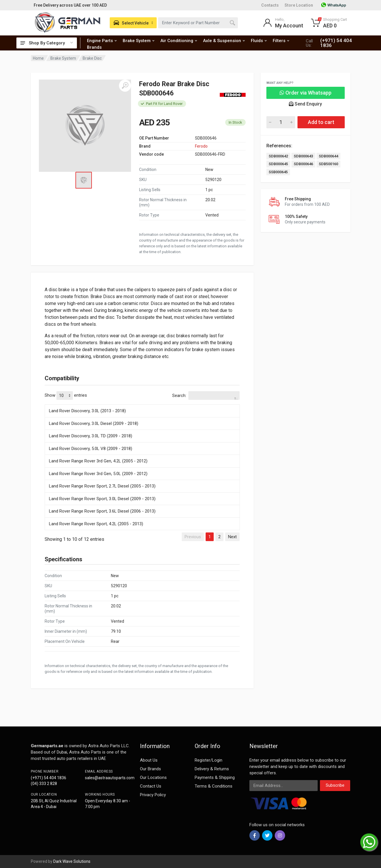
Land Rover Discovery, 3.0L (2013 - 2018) (87, 411)
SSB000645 (278, 172)
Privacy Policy (153, 795)
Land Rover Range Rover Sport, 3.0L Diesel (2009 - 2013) (102, 499)
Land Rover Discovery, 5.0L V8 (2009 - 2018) (91, 449)
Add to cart (321, 122)
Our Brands (150, 769)
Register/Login (208, 760)
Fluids (259, 41)
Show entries (66, 396)
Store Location (299, 5)
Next (232, 537)
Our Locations (153, 777)
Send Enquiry (305, 104)
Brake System (139, 41)
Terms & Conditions (214, 786)
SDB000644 (328, 156)
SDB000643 (303, 156)
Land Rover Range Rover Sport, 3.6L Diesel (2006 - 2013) (102, 511)
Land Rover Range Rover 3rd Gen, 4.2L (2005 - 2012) (98, 461)
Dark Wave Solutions (72, 861)
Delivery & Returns (212, 769)
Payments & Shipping (215, 777)
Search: (206, 396)
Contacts (270, 5)
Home (38, 58)
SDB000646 (303, 164)
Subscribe (335, 785)
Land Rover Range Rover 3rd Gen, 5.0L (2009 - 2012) (98, 474)
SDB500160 (328, 164)
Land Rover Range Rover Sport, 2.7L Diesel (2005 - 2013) (102, 486)
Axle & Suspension (224, 41)
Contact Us (151, 786)
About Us (149, 760)
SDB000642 (278, 156)
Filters (281, 41)
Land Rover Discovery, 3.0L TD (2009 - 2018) (91, 436)
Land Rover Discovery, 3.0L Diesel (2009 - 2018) (94, 423)
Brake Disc (92, 58)
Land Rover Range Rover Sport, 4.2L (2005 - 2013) (96, 524)
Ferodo (201, 146)
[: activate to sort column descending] (142, 404)
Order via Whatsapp (306, 93)
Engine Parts (102, 41)
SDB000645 (278, 164)
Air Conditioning (179, 41)
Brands (94, 47)
